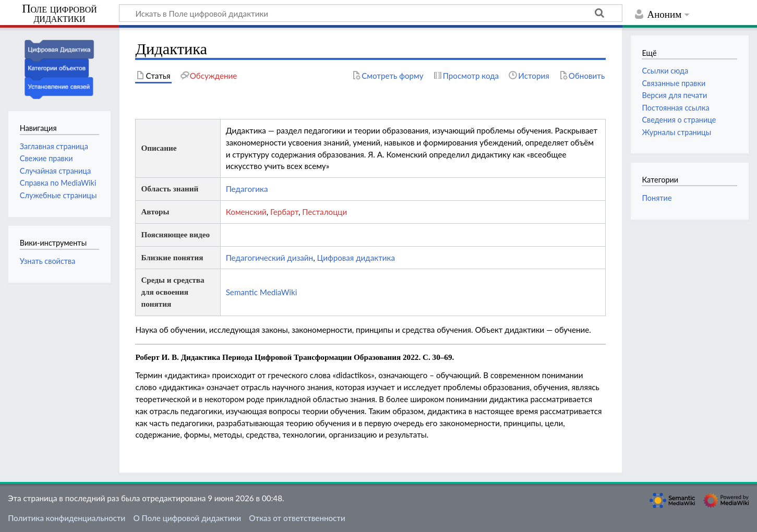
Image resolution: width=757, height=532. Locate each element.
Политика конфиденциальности (67, 518)
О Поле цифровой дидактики (187, 518)
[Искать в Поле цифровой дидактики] (371, 13)
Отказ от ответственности (297, 518)
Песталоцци (325, 212)
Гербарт (284, 212)
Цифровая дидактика (356, 258)
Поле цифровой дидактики (59, 14)
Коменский (246, 212)
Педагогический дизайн (269, 258)
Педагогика (247, 189)
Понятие (657, 198)
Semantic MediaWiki (262, 292)
